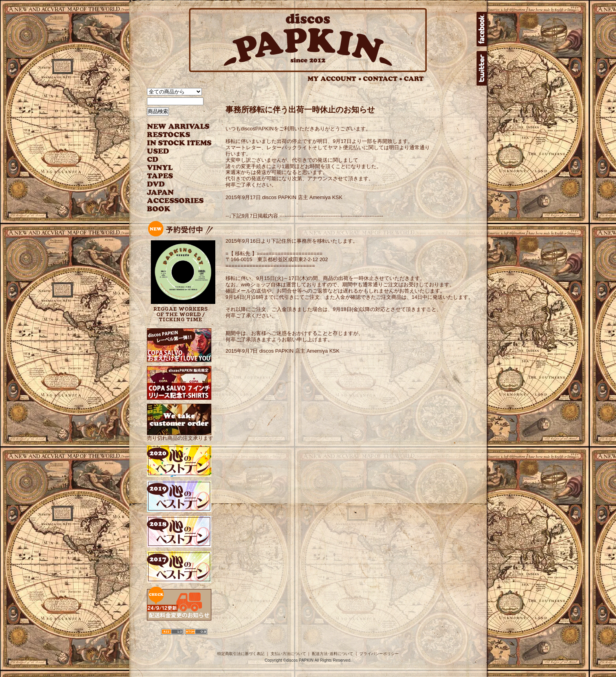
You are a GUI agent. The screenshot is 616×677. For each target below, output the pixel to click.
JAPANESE (173, 193)
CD (153, 160)
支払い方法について (288, 654)
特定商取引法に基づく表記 (241, 654)
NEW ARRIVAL (178, 127)
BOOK (159, 209)
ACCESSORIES (175, 201)
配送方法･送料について (333, 654)
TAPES (160, 176)
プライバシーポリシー (379, 654)
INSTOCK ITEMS (179, 143)
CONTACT (383, 79)
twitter (482, 68)
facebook (482, 29)
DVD (156, 184)
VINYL (161, 168)
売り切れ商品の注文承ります (180, 435)
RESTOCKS (173, 135)
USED (173, 151)
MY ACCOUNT (335, 79)
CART (414, 79)
